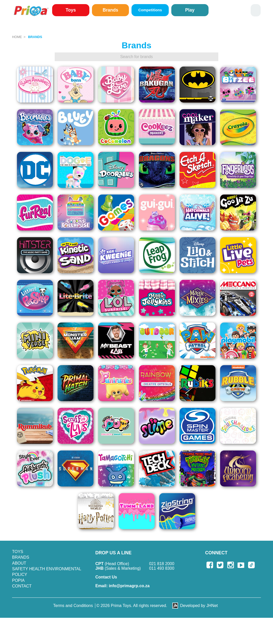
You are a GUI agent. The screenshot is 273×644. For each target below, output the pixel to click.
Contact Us (106, 577)
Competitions (150, 10)
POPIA (18, 580)
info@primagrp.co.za (122, 586)
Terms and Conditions (73, 606)
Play (190, 10)
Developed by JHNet (199, 606)
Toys (71, 10)
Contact (22, 586)
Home (17, 37)
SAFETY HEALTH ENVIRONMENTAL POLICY (47, 572)
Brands (111, 10)
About (19, 563)
